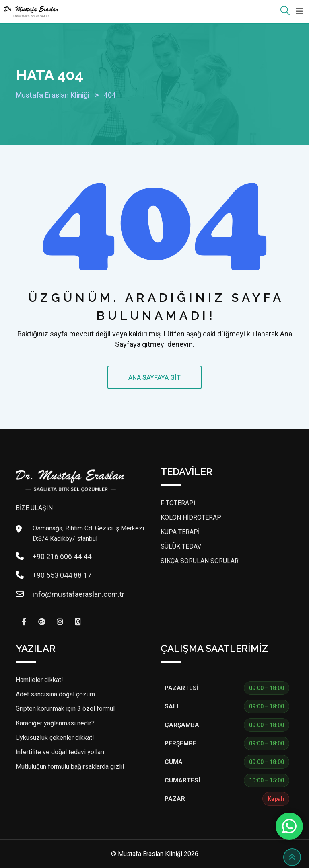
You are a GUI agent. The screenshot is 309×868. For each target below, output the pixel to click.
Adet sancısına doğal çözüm (55, 694)
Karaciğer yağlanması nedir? (55, 723)
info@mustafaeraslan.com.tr (78, 594)
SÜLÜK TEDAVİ (182, 546)
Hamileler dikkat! (39, 680)
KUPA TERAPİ (180, 532)
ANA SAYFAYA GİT (154, 378)
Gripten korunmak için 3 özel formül (65, 709)
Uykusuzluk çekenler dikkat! (55, 738)
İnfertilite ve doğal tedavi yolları (60, 752)
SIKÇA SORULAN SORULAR (200, 561)
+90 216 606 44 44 (62, 556)
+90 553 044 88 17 (62, 575)
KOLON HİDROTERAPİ (192, 517)
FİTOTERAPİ (178, 503)
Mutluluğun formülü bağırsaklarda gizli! (70, 767)
